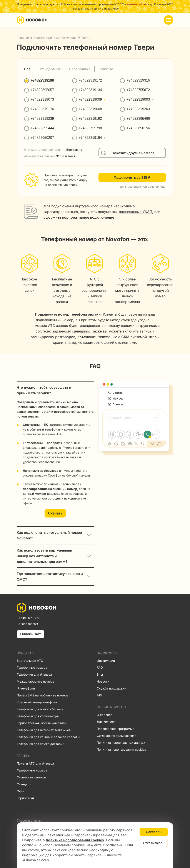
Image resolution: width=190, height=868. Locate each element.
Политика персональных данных (121, 743)
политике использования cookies (75, 840)
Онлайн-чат (31, 634)
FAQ (100, 667)
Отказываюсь (154, 843)
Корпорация (26, 798)
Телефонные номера (32, 667)
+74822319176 (42, 109)
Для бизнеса (106, 722)
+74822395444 (42, 128)
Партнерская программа (116, 729)
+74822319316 (138, 80)
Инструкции (106, 661)
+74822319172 (90, 80)
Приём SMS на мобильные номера (43, 695)
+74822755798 (90, 128)
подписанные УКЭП (136, 212)
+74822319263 (138, 109)
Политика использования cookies (121, 749)
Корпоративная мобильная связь (41, 723)
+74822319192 (90, 119)
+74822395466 (138, 119)
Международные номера (36, 681)
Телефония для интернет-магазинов (44, 730)
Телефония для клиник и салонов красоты (48, 737)
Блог (100, 674)
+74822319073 (42, 99)
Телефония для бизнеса (34, 674)
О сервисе (105, 715)
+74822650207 (42, 138)
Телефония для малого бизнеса (40, 709)
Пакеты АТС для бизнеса (35, 763)
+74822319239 (42, 119)
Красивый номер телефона (37, 702)
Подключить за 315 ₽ (132, 177)
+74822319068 (90, 109)
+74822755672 (138, 90)
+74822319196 (42, 80)
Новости (103, 681)
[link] (37, 608)
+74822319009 (90, 99)
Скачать (55, 513)
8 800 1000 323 (28, 624)
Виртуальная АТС (30, 661)
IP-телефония (27, 688)
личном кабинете (138, 4)
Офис (21, 791)
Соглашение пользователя (117, 736)
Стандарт (24, 784)
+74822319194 (90, 138)
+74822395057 (42, 90)
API (99, 695)
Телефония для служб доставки (40, 744)
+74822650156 (138, 128)
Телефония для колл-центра (38, 716)
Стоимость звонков (31, 777)
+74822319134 (90, 90)
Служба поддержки (111, 688)
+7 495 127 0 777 (29, 618)
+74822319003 (138, 99)
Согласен (154, 832)
